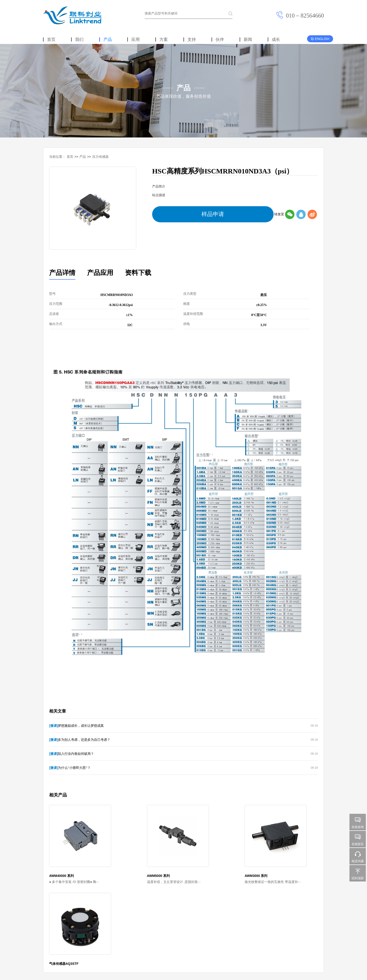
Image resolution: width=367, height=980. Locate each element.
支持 (192, 40)
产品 (108, 40)
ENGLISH (320, 39)
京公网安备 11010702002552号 (204, 951)
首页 (51, 40)
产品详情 (58, 271)
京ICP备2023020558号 (170, 951)
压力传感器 (100, 157)
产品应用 (88, 271)
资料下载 (117, 271)
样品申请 (165, 212)
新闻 (248, 40)
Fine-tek (109, 922)
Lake (123, 922)
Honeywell (50, 922)
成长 (276, 40)
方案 (164, 40)
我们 (79, 40)
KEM (81, 922)
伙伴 (220, 40)
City (135, 922)
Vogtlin (94, 922)
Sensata (67, 922)
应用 (136, 40)
